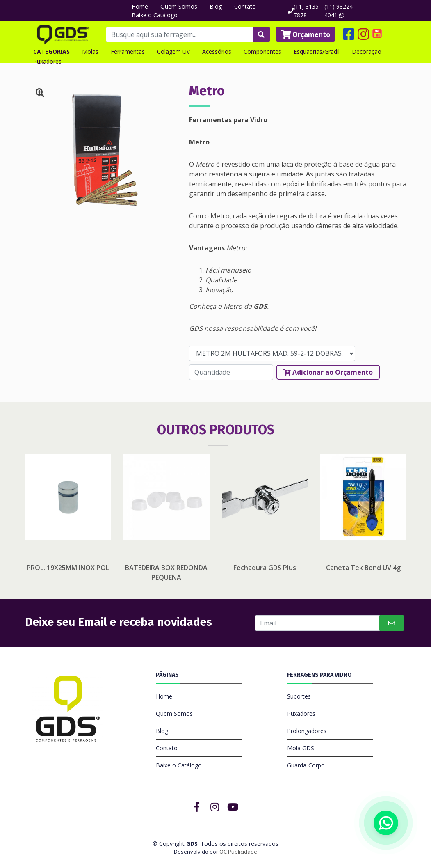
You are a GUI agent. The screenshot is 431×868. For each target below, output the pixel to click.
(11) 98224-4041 (340, 11)
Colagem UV (173, 52)
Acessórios (217, 52)
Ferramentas (128, 52)
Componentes (262, 52)
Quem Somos (179, 6)
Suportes (299, 696)
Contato (245, 6)
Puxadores (47, 61)
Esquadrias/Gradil (317, 52)
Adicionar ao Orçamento (328, 372)
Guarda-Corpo (306, 765)
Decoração (367, 52)
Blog (216, 6)
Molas (90, 52)
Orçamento (306, 34)
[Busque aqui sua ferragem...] (179, 34)
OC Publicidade (238, 852)
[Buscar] (318, 623)
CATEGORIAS (51, 52)
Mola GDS (301, 748)
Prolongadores (307, 731)
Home (140, 6)
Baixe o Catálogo (155, 15)
